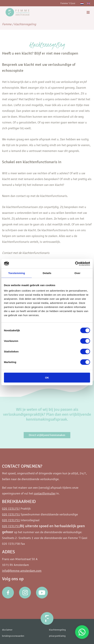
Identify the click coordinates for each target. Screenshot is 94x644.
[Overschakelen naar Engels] (89, 3)
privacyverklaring (57, 636)
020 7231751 (11, 514)
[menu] (88, 13)
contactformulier (45, 493)
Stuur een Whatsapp (82, 632)
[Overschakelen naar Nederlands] (82, 3)
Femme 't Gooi (68, 3)
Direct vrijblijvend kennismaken (47, 435)
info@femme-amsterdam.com (22, 571)
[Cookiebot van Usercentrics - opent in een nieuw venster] (75, 264)
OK (47, 377)
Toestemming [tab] (17, 273)
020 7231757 (11, 509)
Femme (7, 24)
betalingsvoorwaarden (13, 636)
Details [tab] (47, 273)
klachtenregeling (57, 630)
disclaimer (7, 630)
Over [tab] (77, 273)
